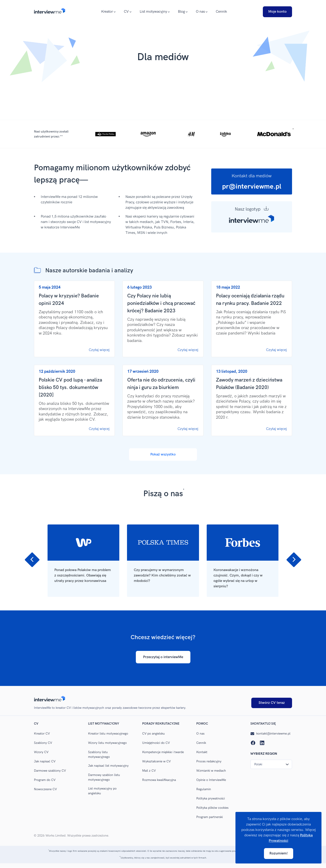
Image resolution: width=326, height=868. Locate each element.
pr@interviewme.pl (252, 187)
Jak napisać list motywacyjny (108, 766)
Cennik (221, 12)
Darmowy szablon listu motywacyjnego (104, 777)
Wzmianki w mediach (211, 771)
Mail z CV (149, 771)
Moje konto (277, 12)
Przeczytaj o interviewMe (163, 657)
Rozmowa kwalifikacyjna (159, 780)
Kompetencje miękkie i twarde (163, 752)
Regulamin (204, 789)
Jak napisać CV (45, 761)
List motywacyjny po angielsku (102, 791)
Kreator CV (42, 734)
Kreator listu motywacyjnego (108, 734)
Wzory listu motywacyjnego (107, 743)
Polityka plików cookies (212, 808)
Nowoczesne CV (45, 789)
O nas (200, 734)
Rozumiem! (279, 853)
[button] (163, 134)
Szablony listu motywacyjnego (99, 754)
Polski (272, 764)
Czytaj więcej (99, 350)
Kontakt (202, 752)
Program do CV (45, 780)
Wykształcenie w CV (156, 761)
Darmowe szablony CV (50, 771)
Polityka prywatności (211, 798)
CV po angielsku (153, 734)
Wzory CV (41, 752)
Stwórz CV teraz (272, 703)
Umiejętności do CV (156, 743)
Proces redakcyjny (209, 761)
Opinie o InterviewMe (211, 780)
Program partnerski (210, 817)
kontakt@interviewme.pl (270, 734)
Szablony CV (43, 743)
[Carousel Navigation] (163, 519)
